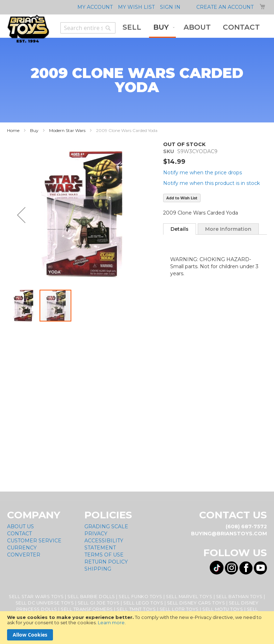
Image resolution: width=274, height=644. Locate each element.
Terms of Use (104, 555)
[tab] (180, 229)
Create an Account (225, 7)
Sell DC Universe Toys (45, 603)
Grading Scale (106, 526)
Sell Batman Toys (239, 597)
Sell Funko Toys (141, 597)
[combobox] (88, 28)
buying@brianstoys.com (229, 534)
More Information (228, 229)
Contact (19, 534)
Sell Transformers (87, 609)
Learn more (111, 622)
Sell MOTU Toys (223, 609)
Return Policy (106, 562)
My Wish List (136, 7)
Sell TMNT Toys (136, 609)
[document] (137, 628)
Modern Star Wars (67, 130)
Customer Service (34, 541)
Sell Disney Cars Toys (196, 603)
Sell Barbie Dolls (91, 597)
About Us (20, 526)
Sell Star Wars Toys (36, 597)
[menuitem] (132, 27)
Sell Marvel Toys (189, 597)
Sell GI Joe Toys (99, 603)
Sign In (170, 7)
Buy (34, 130)
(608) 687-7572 (246, 526)
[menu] (191, 28)
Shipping (98, 569)
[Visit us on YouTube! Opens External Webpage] (260, 568)
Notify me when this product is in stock (212, 183)
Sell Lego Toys (143, 603)
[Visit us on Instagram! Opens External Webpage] (231, 568)
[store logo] (28, 29)
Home (13, 130)
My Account (95, 7)
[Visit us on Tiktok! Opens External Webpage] (217, 568)
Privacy (96, 534)
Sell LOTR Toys (179, 609)
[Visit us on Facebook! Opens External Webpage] (246, 568)
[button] (21, 215)
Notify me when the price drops (202, 173)
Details (180, 229)
